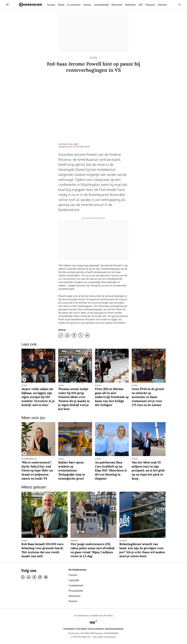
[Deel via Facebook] (74, 335)
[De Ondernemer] (30, 5)
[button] (96, 629)
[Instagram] (40, 577)
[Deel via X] (81, 335)
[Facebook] (34, 577)
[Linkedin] (29, 577)
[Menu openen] (7, 5)
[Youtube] (46, 577)
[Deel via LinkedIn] (87, 335)
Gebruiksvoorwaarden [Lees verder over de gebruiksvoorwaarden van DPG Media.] (114, 629)
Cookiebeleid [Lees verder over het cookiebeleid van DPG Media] (69, 629)
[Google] (23, 577)
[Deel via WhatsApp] (67, 335)
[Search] (180, 5)
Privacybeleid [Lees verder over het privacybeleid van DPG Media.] (81, 629)
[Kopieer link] (61, 335)
